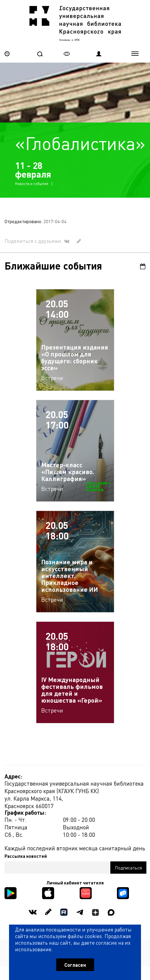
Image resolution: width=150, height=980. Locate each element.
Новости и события (32, 183)
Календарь (143, 266)
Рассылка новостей (26, 856)
